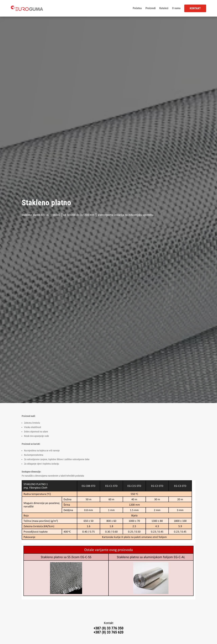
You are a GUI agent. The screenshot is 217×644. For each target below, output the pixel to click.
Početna (137, 8)
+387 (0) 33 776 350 (108, 628)
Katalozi (164, 8)
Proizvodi (151, 8)
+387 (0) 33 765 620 (108, 632)
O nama (176, 8)
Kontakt (195, 8)
